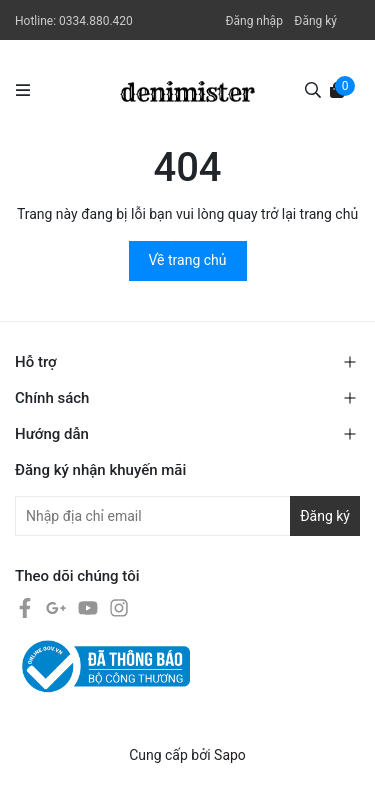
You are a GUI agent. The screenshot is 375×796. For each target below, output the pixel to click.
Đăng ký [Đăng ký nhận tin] (325, 516)
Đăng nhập (253, 21)
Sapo (230, 755)
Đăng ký (315, 21)
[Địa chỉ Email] (187, 516)
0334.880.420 (96, 21)
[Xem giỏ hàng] (337, 89)
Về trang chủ (188, 260)
